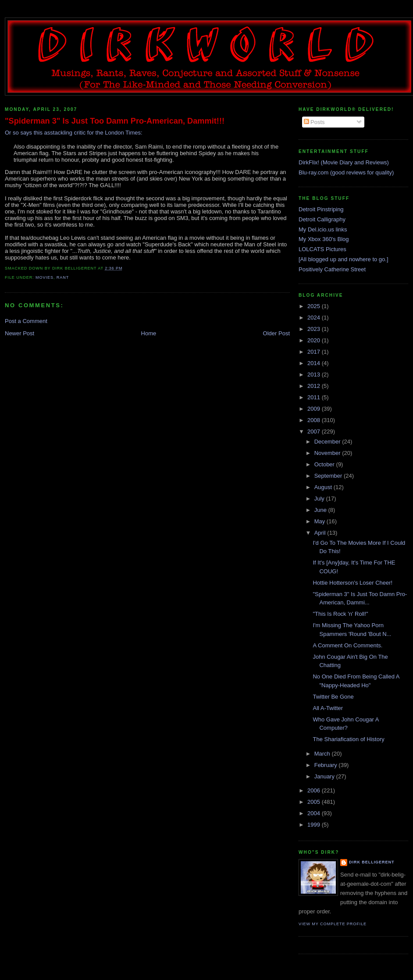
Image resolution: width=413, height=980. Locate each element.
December (328, 442)
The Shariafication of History (348, 739)
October (325, 464)
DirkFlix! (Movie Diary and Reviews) (344, 162)
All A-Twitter (328, 708)
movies (45, 277)
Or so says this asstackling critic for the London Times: (74, 133)
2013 (315, 375)
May (320, 521)
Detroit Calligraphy (322, 219)
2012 (315, 386)
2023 (315, 329)
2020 (315, 340)
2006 (315, 790)
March (323, 754)
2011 (315, 397)
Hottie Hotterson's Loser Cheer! (352, 583)
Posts (314, 122)
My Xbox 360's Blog (324, 239)
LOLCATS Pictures (322, 249)
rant (63, 277)
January (325, 776)
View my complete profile (333, 924)
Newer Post (20, 333)
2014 (315, 363)
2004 (315, 813)
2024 (315, 318)
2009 (315, 409)
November (328, 453)
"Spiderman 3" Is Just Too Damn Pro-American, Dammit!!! (115, 121)
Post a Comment (26, 321)
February (327, 765)
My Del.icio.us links (323, 229)
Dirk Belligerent (372, 862)
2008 (315, 420)
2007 (315, 431)
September (329, 476)
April (321, 533)
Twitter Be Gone (333, 697)
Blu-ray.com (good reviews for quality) (346, 172)
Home (149, 333)
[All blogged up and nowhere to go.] (344, 259)
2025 (315, 306)
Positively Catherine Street (332, 269)
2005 (315, 802)
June (321, 510)
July (320, 499)
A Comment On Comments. (347, 645)
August (324, 487)
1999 (315, 825)
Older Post (276, 333)
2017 (315, 352)
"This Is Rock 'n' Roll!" (340, 614)
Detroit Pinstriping (321, 209)
